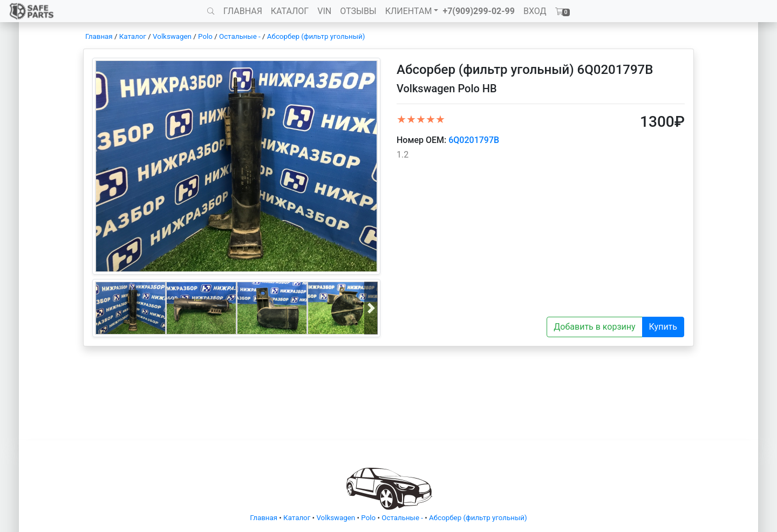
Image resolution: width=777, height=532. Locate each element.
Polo (205, 36)
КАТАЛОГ (290, 11)
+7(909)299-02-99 (479, 11)
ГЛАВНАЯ (243, 11)
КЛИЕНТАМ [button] (409, 11)
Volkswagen (172, 36)
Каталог (133, 36)
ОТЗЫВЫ (358, 11)
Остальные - (241, 36)
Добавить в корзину (594, 327)
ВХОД (535, 11)
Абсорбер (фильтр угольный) (316, 36)
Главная (99, 36)
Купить (663, 327)
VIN (324, 11)
